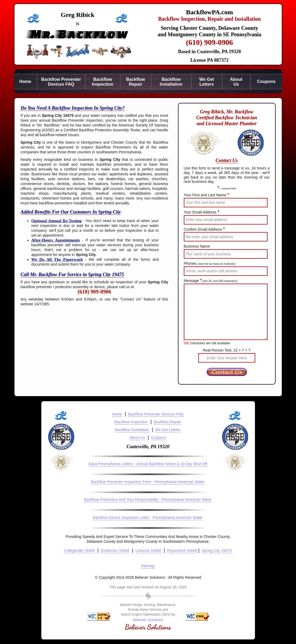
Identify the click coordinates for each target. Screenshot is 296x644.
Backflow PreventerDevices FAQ (61, 82)
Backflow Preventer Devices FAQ (156, 414)
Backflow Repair (167, 422)
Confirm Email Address (204, 229)
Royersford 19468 (182, 551)
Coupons (266, 82)
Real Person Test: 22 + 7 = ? (227, 350)
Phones (210, 263)
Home (25, 82)
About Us (137, 437)
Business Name (197, 246)
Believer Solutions (148, 620)
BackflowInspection (103, 82)
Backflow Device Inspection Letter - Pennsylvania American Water (148, 518)
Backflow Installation (132, 430)
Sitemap (148, 566)
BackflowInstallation (171, 82)
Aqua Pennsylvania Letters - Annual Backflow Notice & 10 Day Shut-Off (148, 464)
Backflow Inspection (131, 422)
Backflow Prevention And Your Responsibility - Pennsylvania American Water (148, 500)
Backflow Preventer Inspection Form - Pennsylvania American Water (148, 482)
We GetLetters (207, 82)
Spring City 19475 (216, 551)
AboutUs (236, 82)
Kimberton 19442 (115, 551)
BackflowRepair (136, 82)
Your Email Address (202, 212)
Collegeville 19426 (79, 551)
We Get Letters (168, 430)
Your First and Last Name (206, 195)
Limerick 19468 (148, 551)
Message (211, 281)
